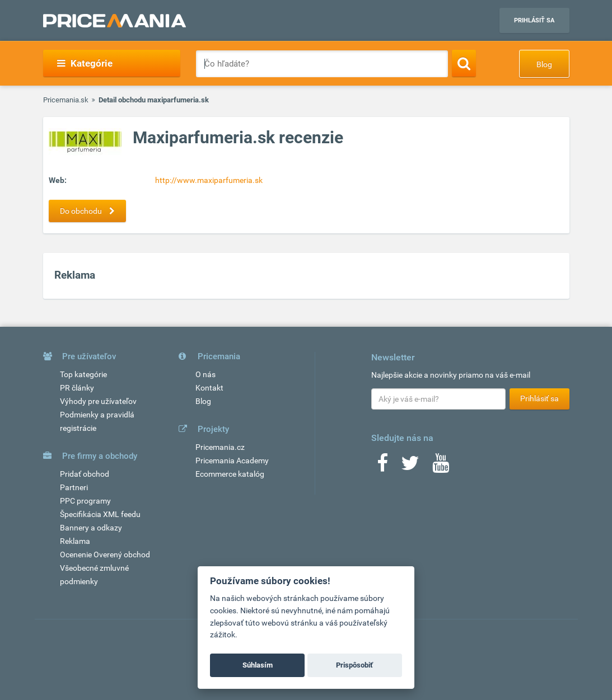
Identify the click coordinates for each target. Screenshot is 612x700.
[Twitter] (410, 467)
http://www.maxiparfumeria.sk (209, 180)
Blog (544, 64)
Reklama (75, 541)
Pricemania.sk (66, 100)
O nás (205, 374)
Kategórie (85, 63)
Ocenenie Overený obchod (105, 555)
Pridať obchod (85, 474)
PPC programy (85, 501)
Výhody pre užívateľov (98, 401)
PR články (77, 388)
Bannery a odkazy (91, 528)
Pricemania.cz (220, 447)
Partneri (74, 487)
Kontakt (209, 388)
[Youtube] (441, 467)
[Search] (464, 63)
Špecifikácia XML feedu (100, 514)
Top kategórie (83, 374)
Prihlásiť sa (534, 20)
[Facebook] (382, 467)
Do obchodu (90, 211)
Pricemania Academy (232, 461)
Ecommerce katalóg (230, 474)
